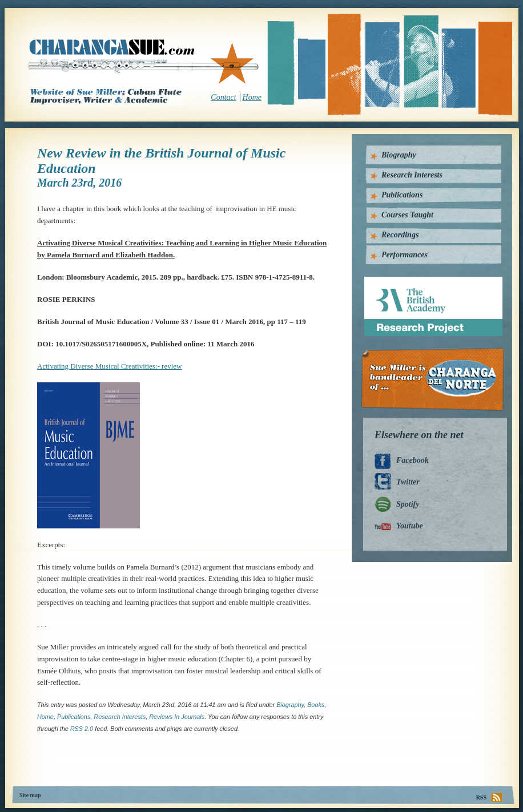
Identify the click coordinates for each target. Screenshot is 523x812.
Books (316, 705)
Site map (30, 795)
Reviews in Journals (177, 717)
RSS (481, 797)
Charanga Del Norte (436, 380)
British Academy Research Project (423, 281)
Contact (223, 97)
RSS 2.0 (82, 729)
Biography (290, 705)
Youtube (410, 526)
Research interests (120, 717)
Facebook (413, 460)
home (45, 717)
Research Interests (412, 175)
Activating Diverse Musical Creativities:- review (109, 366)
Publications (74, 717)
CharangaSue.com (144, 62)
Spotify (408, 504)
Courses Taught (407, 215)
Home (252, 97)
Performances (405, 255)
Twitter (408, 482)
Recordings (400, 235)
